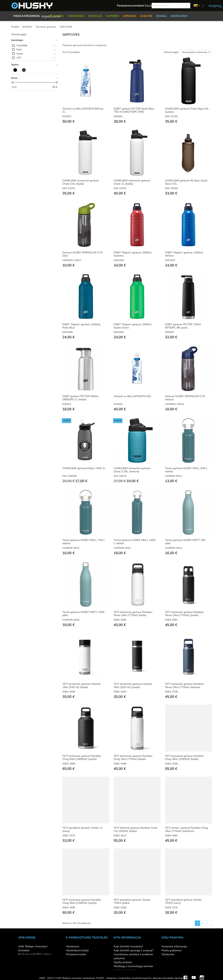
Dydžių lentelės (123, 962)
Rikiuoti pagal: (171, 52)
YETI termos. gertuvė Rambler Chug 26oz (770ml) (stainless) (186, 829)
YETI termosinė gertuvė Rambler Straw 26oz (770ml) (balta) (133, 614)
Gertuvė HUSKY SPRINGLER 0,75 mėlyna (185, 398)
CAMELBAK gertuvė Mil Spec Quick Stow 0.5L (186, 182)
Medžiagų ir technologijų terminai (133, 966)
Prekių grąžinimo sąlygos (81, 958)
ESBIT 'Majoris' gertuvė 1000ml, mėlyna (184, 254)
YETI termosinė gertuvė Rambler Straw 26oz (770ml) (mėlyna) (184, 686)
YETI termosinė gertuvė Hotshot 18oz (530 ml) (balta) (81, 686)
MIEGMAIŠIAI (76, 16)
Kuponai (166, 966)
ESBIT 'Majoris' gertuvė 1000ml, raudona (133, 254)
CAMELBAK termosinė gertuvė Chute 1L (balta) (132, 182)
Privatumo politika (77, 962)
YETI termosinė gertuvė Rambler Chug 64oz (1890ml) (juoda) (82, 758)
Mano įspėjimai (170, 970)
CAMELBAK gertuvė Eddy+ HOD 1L (84, 468)
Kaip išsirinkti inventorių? (128, 946)
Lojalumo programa (125, 970)
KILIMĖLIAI (95, 16)
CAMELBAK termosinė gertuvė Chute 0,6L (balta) (81, 182)
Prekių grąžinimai (172, 950)
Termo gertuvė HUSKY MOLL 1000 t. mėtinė (135, 542)
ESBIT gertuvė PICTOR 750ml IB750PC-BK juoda (183, 326)
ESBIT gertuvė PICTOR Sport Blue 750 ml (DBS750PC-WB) (134, 110)
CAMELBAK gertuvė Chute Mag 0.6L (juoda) (187, 110)
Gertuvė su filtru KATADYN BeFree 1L (83, 110)
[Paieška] (171, 6)
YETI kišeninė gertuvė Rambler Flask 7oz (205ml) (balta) (136, 829)
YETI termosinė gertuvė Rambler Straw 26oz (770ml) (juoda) (184, 614)
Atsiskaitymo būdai (77, 950)
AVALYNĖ (146, 16)
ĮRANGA (161, 16)
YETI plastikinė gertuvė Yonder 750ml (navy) (183, 901)
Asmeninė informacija (174, 946)
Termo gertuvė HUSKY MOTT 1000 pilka (83, 614)
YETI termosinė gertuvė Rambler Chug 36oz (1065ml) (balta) (184, 758)
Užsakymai (168, 954)
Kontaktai (24, 950)
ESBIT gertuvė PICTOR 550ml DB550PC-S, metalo (80, 398)
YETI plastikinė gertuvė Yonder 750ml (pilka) (132, 901)
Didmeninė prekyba (30, 958)
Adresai (166, 962)
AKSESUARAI (179, 16)
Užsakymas (73, 946)
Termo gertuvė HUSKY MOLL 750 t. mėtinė (84, 542)
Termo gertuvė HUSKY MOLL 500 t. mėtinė (186, 470)
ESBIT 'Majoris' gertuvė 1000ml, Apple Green (133, 326)
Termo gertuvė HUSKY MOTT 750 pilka (185, 542)
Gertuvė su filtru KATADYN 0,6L (132, 396)
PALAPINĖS (56, 16)
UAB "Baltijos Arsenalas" (33, 946)
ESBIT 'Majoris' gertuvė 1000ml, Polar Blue (82, 326)
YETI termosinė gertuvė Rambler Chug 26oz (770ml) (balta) (133, 758)
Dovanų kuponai (123, 974)
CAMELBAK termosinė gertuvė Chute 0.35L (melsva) (132, 470)
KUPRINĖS (113, 16)
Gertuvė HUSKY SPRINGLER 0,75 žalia (82, 254)
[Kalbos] (197, 6)
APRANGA (130, 16)
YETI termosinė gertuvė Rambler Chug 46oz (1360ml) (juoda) (82, 901)
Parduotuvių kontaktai (133, 5)
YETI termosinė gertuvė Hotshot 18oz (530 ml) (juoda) (133, 686)
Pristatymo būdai (76, 954)
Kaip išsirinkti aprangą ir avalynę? (134, 950)
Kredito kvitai (169, 958)
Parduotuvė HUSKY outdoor (35, 954)
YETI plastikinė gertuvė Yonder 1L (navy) (83, 829)
